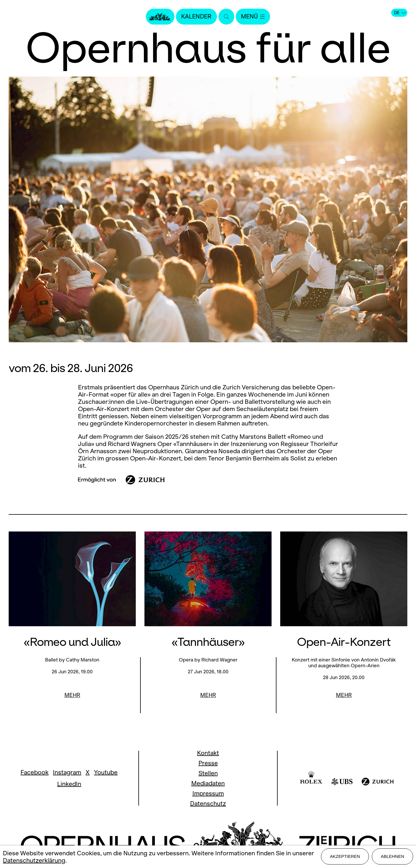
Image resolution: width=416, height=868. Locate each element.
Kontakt (208, 753)
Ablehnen (392, 857)
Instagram (67, 772)
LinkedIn (69, 784)
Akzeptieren (345, 857)
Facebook (35, 772)
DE (400, 13)
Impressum (208, 793)
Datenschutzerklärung (34, 861)
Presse (208, 763)
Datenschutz (208, 803)
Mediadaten (208, 783)
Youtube (106, 772)
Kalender (196, 17)
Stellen (208, 773)
